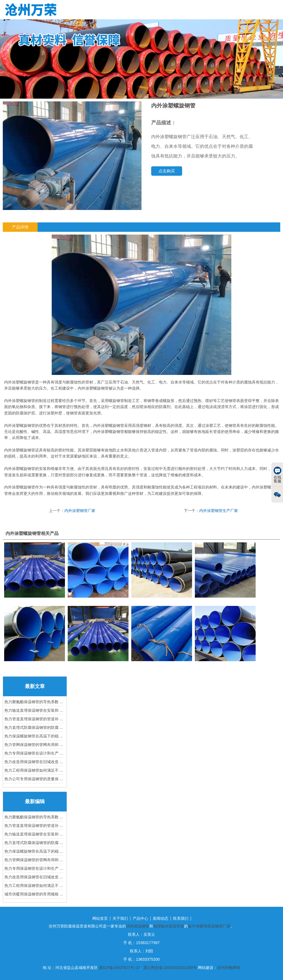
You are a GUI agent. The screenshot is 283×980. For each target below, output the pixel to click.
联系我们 (181, 919)
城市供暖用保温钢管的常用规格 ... (34, 894)
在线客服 (277, 475)
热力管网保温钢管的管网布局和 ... (34, 745)
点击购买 (167, 171)
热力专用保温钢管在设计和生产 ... (34, 753)
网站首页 (100, 919)
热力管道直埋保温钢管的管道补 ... (34, 719)
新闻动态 (161, 919)
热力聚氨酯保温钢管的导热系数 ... (34, 702)
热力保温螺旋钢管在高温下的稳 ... (34, 736)
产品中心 (140, 919)
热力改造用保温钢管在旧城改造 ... (34, 762)
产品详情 (20, 227)
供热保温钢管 (138, 926)
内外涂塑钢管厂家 (80, 511)
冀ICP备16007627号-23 (119, 968)
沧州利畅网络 (229, 968)
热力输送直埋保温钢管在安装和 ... (34, 710)
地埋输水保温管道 (169, 926)
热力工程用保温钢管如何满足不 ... (34, 770)
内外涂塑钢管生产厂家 (219, 511)
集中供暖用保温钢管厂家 (209, 926)
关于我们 (120, 919)
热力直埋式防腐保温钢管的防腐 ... (34, 727)
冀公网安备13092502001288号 (170, 968)
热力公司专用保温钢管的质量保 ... (34, 779)
